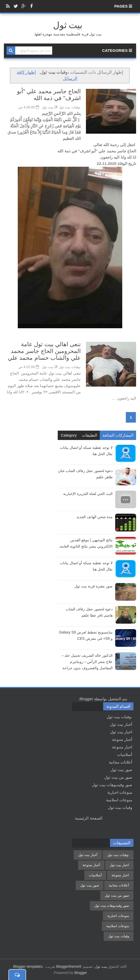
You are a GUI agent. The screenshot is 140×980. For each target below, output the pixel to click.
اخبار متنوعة (122, 747)
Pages (123, 6)
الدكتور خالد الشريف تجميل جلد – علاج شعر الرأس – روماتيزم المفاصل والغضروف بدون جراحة (87, 662)
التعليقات (90, 435)
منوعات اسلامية (119, 800)
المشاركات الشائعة (118, 435)
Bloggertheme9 (69, 966)
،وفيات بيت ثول (70, 107)
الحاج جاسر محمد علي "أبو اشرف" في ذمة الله (49, 95)
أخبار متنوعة (122, 739)
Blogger (86, 699)
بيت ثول (101, 966)
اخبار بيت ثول (121, 732)
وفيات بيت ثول (120, 807)
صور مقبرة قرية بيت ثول (94, 586)
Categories (117, 50)
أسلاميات (125, 755)
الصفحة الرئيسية (89, 818)
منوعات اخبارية (120, 792)
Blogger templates (28, 966)
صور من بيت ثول (118, 777)
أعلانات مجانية (121, 762)
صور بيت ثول (121, 770)
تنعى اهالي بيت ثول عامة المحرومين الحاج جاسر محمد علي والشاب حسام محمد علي (44, 351)
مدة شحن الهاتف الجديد (95, 517)
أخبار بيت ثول (121, 724)
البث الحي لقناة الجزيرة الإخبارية (88, 494)
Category (69, 435)
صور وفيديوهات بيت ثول (112, 785)
